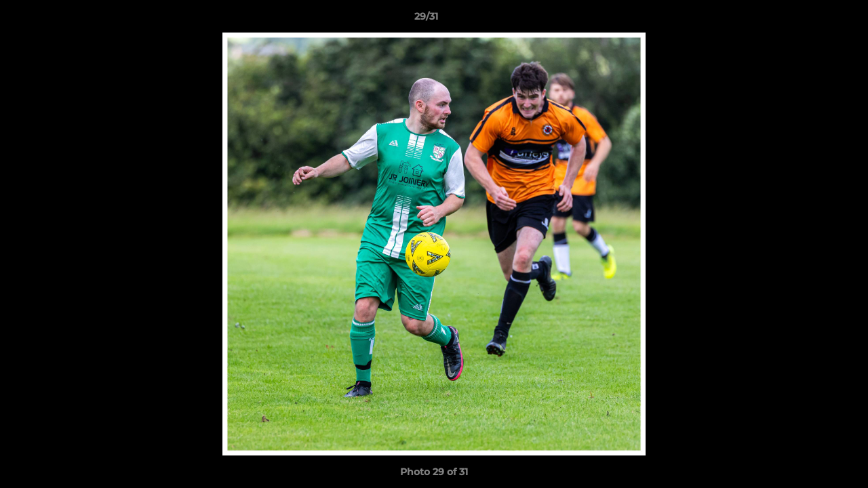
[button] (811, 20)
